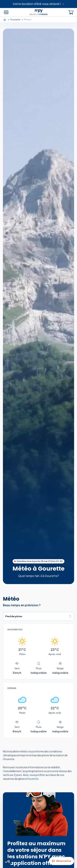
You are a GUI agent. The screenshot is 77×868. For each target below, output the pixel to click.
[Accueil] (7, 20)
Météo (11, 599)
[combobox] (38, 616)
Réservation (62, 861)
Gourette (33, 779)
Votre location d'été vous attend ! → (39, 4)
